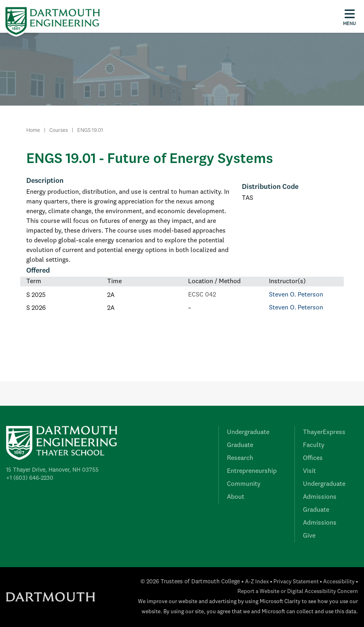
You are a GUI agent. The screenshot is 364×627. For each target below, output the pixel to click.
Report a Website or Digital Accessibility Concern (298, 592)
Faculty (314, 445)
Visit (309, 471)
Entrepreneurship (252, 471)
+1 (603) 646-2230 (30, 478)
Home (33, 130)
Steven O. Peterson (296, 295)
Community (244, 484)
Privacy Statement (296, 582)
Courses (59, 130)
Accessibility (339, 582)
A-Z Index (257, 582)
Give (309, 536)
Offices (313, 458)
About (236, 497)
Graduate (240, 445)
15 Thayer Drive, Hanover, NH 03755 (52, 470)
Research (240, 458)
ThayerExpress (324, 432)
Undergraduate (248, 432)
